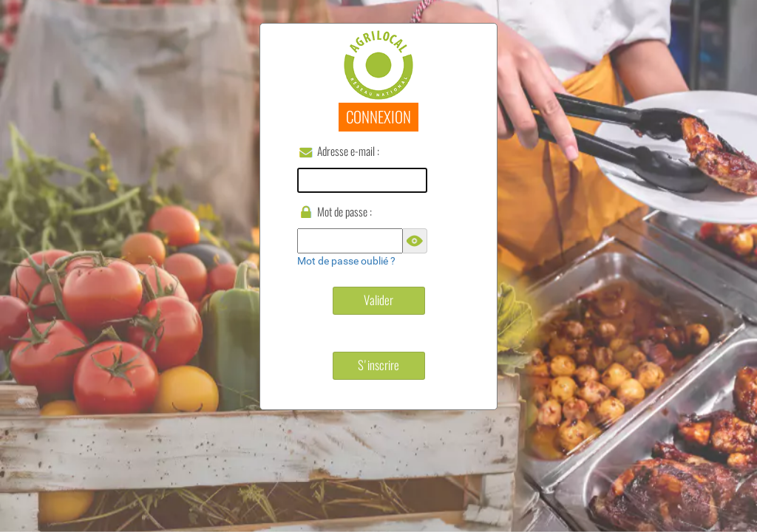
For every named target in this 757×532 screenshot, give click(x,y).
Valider (378, 300)
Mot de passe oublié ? (346, 261)
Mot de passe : (344, 212)
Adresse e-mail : (348, 151)
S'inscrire (378, 365)
